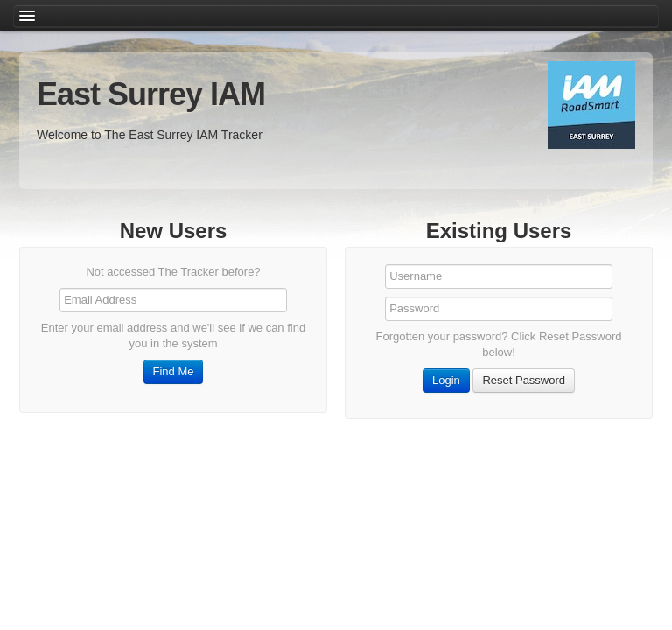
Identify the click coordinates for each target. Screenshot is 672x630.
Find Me (174, 371)
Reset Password (524, 380)
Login (446, 380)
